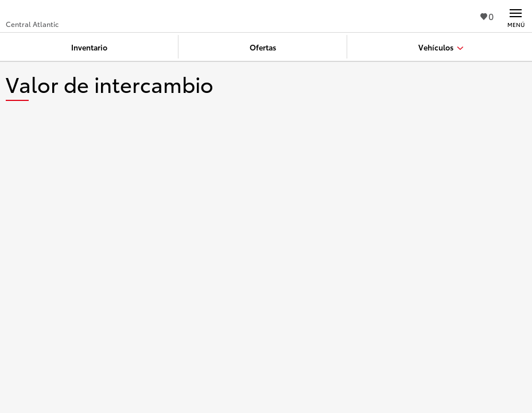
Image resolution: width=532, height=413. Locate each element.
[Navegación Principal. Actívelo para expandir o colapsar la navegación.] (516, 16)
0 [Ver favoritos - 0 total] (487, 16)
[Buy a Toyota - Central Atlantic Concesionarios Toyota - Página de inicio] (48, 11)
